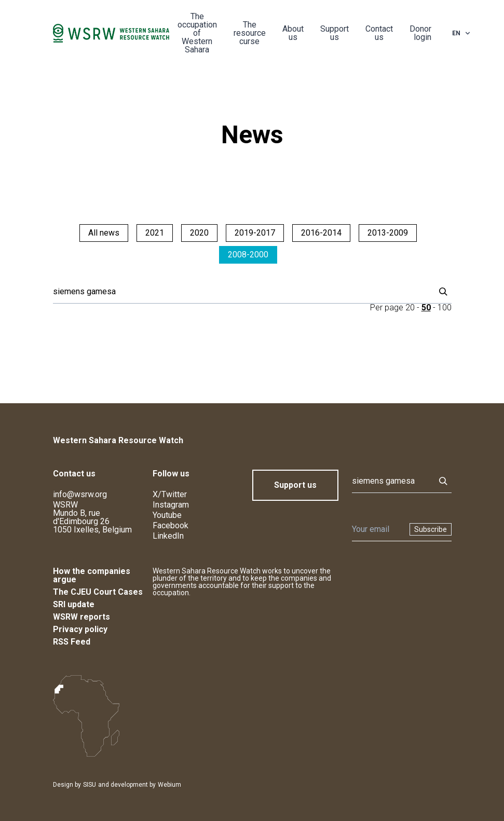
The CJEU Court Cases (98, 592)
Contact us (379, 33)
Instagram (171, 505)
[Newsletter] (378, 529)
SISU (90, 785)
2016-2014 (321, 233)
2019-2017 (255, 233)
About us (293, 33)
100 (445, 307)
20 (410, 307)
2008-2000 (248, 255)
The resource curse (250, 33)
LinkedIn (168, 536)
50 (426, 307)
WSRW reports (81, 617)
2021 (155, 233)
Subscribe (431, 529)
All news (104, 233)
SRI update (74, 604)
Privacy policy (80, 629)
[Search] (241, 292)
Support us (335, 33)
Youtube (167, 515)
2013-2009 (388, 233)
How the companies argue (92, 575)
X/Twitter (170, 494)
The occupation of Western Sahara (197, 33)
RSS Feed (72, 642)
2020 (199, 233)
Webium (169, 785)
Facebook (171, 525)
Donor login (420, 33)
